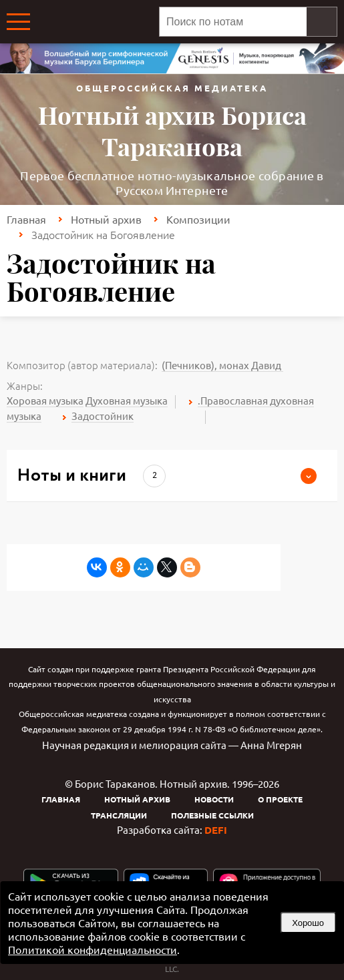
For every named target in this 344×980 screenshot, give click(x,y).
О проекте (280, 799)
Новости (214, 799)
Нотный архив (106, 219)
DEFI (216, 830)
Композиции (198, 219)
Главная (26, 219)
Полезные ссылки (212, 815)
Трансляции (119, 815)
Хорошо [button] (308, 923)
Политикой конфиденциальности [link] (93, 949)
